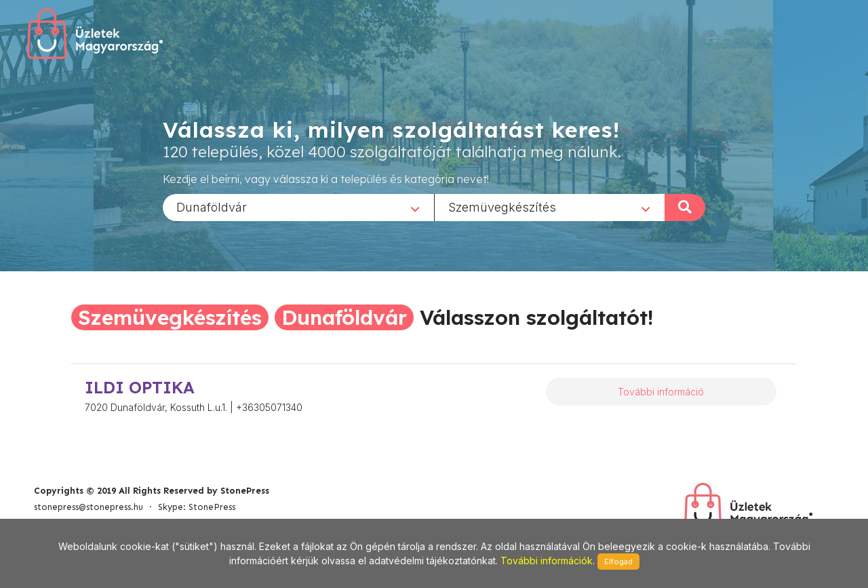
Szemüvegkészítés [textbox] (502, 207)
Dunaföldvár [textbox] (212, 207)
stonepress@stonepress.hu (88, 507)
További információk (547, 561)
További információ (661, 392)
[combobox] (298, 207)
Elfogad (618, 562)
